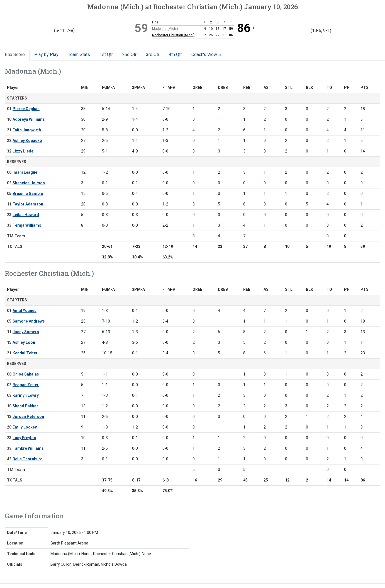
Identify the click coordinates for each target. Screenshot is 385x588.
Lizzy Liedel (24, 151)
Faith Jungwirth (27, 130)
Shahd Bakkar (25, 406)
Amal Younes (25, 311)
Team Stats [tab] (79, 55)
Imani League (25, 172)
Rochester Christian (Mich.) (173, 35)
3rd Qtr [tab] (153, 55)
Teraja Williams (27, 225)
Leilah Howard (26, 215)
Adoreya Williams (29, 119)
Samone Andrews (29, 321)
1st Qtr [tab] (106, 55)
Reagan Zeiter (26, 385)
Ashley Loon (24, 342)
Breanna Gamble (28, 193)
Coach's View (207, 55)
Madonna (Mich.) (165, 29)
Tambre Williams (28, 448)
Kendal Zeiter (25, 353)
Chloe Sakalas (26, 374)
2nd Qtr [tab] (129, 55)
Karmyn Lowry (26, 395)
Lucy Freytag (24, 438)
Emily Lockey (25, 427)
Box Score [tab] (15, 55)
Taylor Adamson (28, 204)
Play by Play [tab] (46, 55)
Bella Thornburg (28, 459)
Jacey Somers (26, 332)
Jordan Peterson (28, 417)
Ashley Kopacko (27, 141)
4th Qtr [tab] (175, 55)
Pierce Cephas (26, 109)
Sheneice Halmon (29, 183)
